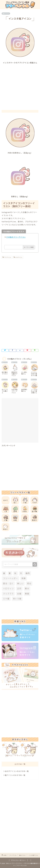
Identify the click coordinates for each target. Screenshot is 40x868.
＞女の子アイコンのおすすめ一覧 (16, 771)
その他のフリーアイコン (16, 237)
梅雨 (28, 573)
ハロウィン (8, 589)
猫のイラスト (6, 14)
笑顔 (24, 578)
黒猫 (27, 594)
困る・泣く (8, 584)
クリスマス (8, 594)
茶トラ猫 (17, 599)
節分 (27, 589)
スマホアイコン (19, 257)
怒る (29, 584)
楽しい (20, 584)
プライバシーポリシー (18, 860)
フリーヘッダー (10, 578)
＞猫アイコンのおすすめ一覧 (14, 775)
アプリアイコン (7, 257)
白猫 (19, 594)
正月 (19, 589)
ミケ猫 (6, 599)
